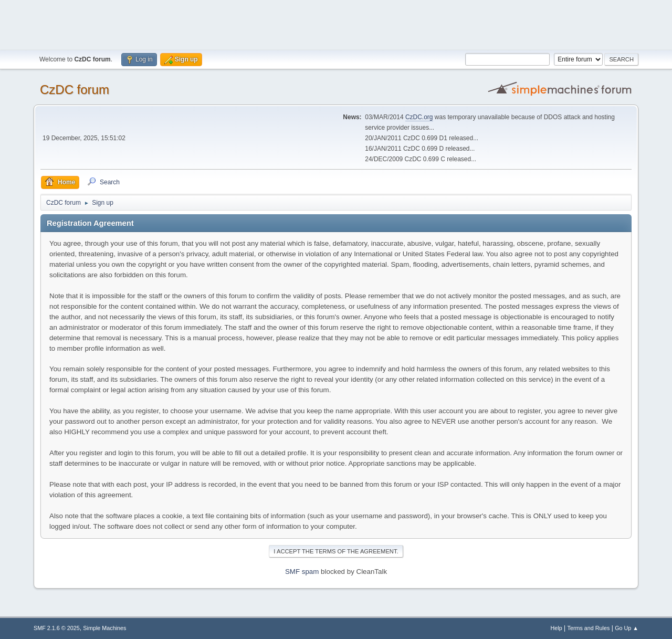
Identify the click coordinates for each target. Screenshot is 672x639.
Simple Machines (104, 628)
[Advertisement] (336, 24)
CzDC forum (75, 90)
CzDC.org (419, 117)
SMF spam (302, 572)
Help (556, 628)
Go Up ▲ (627, 628)
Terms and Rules (589, 628)
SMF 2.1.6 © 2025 (57, 628)
